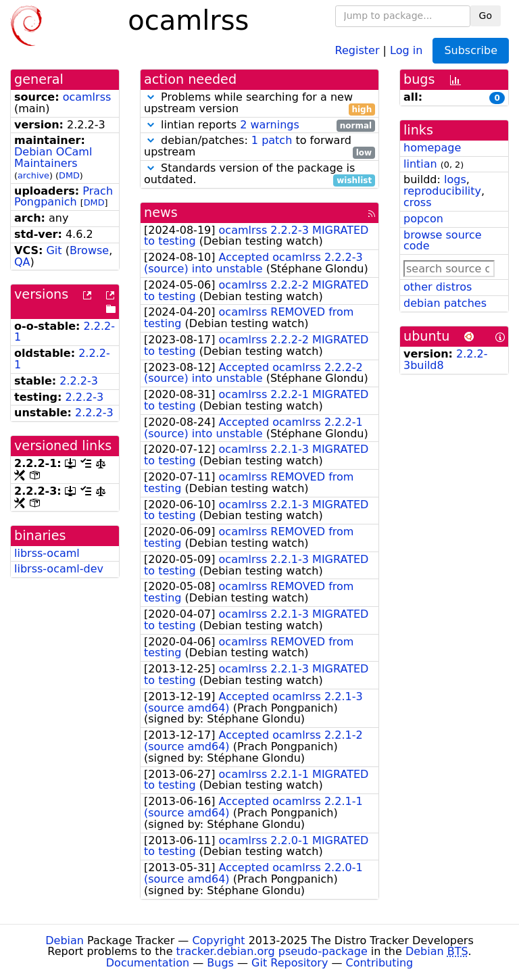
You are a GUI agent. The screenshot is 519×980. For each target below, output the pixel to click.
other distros (438, 287)
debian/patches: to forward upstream (259, 147)
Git (54, 250)
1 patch (272, 140)
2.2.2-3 (79, 381)
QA (22, 262)
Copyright (218, 940)
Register (357, 50)
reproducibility (442, 191)
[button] (151, 97)
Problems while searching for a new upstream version (259, 103)
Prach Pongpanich (64, 197)
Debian (65, 940)
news (161, 213)
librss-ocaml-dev (59, 569)
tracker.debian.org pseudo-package (272, 951)
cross (417, 202)
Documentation (148, 963)
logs (455, 179)
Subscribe (471, 50)
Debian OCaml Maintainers (53, 157)
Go (486, 16)
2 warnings (270, 125)
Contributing (380, 963)
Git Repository (290, 963)
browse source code (443, 241)
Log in (406, 50)
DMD (69, 175)
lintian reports (259, 125)
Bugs (220, 963)
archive (33, 175)
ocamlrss (87, 97)
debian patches (445, 303)
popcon (423, 219)
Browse (89, 250)
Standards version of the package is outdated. (259, 174)
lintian (420, 164)
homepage (432, 148)
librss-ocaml (47, 553)
